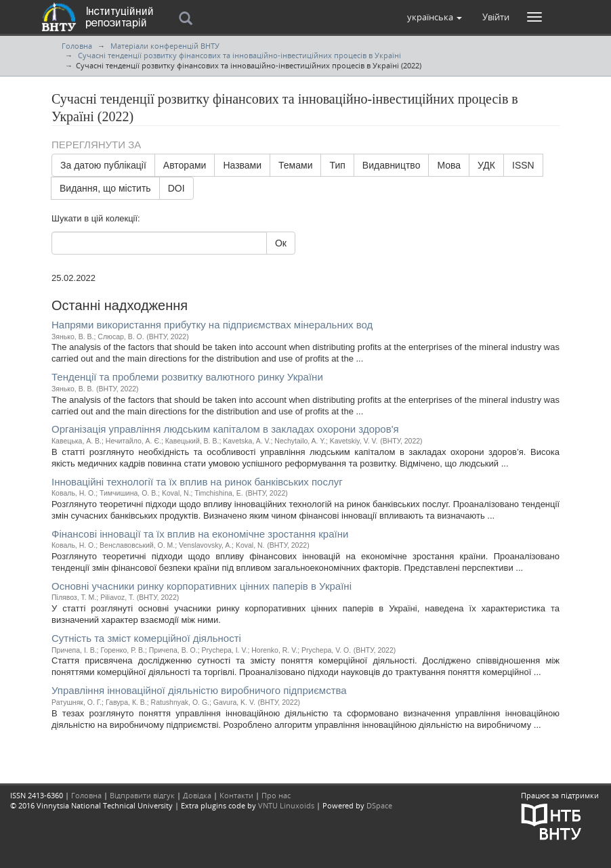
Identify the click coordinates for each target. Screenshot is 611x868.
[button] (435, 17)
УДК (486, 165)
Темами (295, 165)
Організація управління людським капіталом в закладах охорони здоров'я (225, 429)
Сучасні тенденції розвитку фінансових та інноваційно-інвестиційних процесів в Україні (239, 55)
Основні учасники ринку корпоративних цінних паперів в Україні (202, 586)
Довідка (197, 795)
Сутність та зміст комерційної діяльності (146, 638)
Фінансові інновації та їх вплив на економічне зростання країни (200, 534)
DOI (176, 188)
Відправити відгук (142, 795)
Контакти (236, 795)
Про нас (276, 795)
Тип (337, 165)
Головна (77, 46)
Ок (281, 243)
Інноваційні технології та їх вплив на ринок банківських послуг (197, 482)
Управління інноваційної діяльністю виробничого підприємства (199, 690)
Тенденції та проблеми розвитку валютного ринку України (187, 377)
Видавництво (392, 165)
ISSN (523, 165)
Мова (449, 165)
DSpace (379, 805)
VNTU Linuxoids (286, 805)
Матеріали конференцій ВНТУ (165, 46)
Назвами (242, 165)
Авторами (185, 165)
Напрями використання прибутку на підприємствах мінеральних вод (212, 325)
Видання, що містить (105, 188)
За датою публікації (103, 165)
